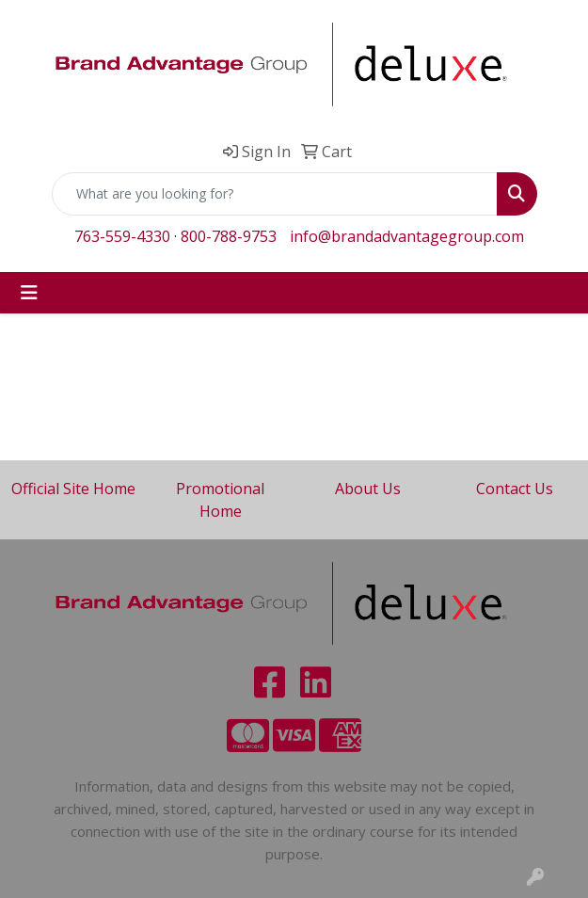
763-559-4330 (122, 236)
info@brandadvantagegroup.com (407, 236)
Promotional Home (220, 500)
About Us (368, 489)
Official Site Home (73, 489)
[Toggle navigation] (29, 293)
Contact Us (515, 489)
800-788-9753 (229, 236)
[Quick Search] (275, 194)
